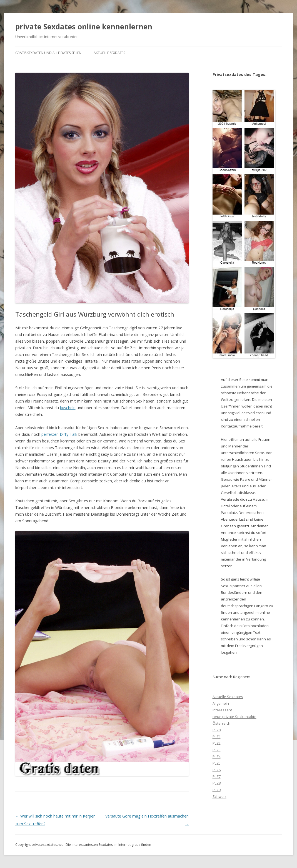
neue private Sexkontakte (234, 717)
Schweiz (219, 796)
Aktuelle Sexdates (109, 53)
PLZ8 (217, 783)
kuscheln (68, 408)
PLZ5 (217, 763)
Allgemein (221, 703)
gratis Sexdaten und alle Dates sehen (48, 53)
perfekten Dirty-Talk (59, 434)
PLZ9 (217, 790)
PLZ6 (217, 770)
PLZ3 (217, 750)
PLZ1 (217, 737)
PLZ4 (217, 757)
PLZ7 (217, 777)
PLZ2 (217, 743)
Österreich (221, 723)
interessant (222, 710)
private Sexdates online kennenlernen (84, 27)
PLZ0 (217, 730)
